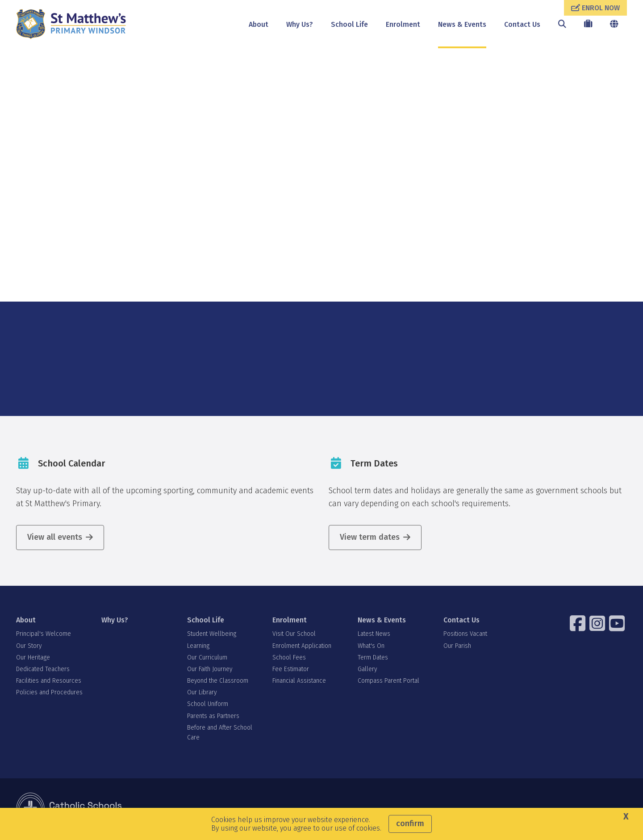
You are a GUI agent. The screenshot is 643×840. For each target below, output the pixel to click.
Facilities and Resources (49, 681)
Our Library (202, 692)
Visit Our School (294, 634)
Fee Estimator (291, 669)
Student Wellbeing (212, 634)
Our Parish (457, 646)
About (259, 24)
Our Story (29, 646)
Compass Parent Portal (388, 681)
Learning (198, 646)
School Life (349, 24)
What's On (371, 646)
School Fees (289, 657)
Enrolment (403, 24)
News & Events (462, 24)
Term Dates (373, 657)
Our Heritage (33, 657)
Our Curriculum (207, 657)
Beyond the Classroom (218, 681)
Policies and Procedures (49, 692)
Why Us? (300, 24)
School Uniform (208, 704)
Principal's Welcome (44, 634)
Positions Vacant (465, 634)
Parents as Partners (213, 716)
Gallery (367, 669)
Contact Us (522, 24)
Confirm (410, 823)
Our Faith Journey (210, 669)
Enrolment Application (302, 646)
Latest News (374, 634)
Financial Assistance (299, 681)
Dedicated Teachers (43, 669)
